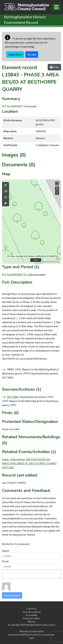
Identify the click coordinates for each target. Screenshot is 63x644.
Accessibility (32, 615)
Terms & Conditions (32, 612)
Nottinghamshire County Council (40, 625)
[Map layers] (6, 185)
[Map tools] (6, 203)
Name (6, 551)
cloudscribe (49, 635)
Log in (32, 638)
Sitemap (32, 622)
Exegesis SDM (37, 631)
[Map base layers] (6, 191)
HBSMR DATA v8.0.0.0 (31, 635)
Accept (32, 54)
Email (5, 561)
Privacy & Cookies (32, 618)
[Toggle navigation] (56, 7)
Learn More (15, 54)
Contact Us (32, 609)
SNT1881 (13, 397)
